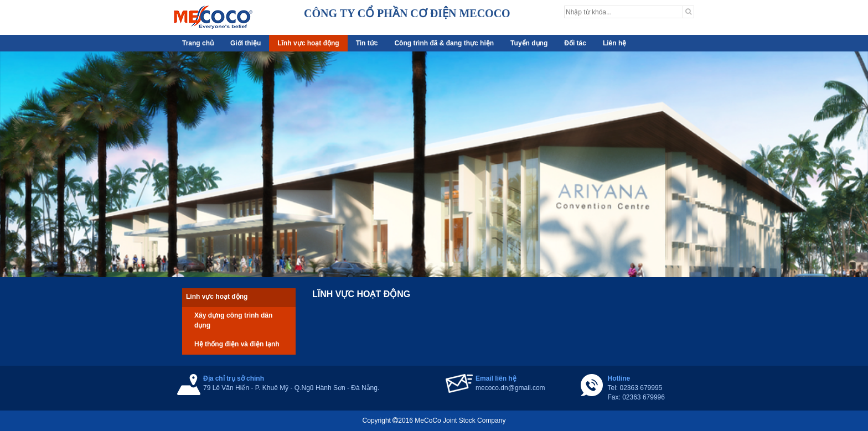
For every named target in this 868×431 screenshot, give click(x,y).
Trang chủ (198, 43)
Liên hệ (614, 43)
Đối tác (575, 43)
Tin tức (367, 43)
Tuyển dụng (529, 43)
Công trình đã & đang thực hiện (444, 43)
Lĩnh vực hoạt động (308, 43)
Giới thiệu (246, 43)
